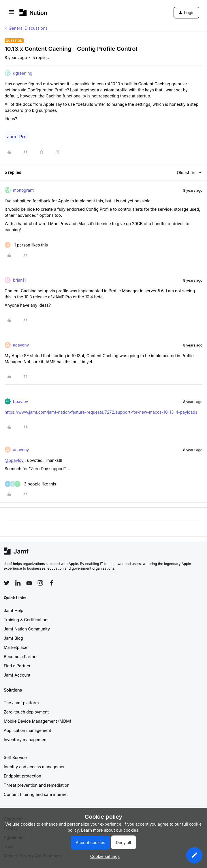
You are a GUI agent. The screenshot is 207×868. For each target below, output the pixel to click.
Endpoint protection (22, 776)
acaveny (21, 345)
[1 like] (26, 245)
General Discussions (28, 28)
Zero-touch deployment (26, 712)
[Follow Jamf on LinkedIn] (18, 583)
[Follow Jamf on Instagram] (40, 583)
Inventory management (26, 740)
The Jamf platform (21, 703)
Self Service (15, 757)
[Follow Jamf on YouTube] (29, 583)
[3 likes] (30, 484)
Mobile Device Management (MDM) (37, 721)
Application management (27, 730)
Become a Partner (21, 657)
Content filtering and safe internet (36, 794)
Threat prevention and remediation (37, 785)
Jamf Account (17, 675)
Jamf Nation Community (27, 629)
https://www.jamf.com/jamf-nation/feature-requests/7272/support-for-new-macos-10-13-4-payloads (101, 412)
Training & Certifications (27, 620)
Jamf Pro (17, 137)
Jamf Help (14, 610)
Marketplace (16, 647)
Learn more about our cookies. (110, 830)
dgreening (23, 73)
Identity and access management (35, 767)
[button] (11, 14)
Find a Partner (17, 666)
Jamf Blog (13, 638)
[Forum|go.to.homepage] (33, 13)
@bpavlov (14, 460)
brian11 (19, 280)
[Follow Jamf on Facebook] (52, 583)
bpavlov (20, 401)
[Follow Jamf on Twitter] (7, 583)
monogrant (23, 190)
